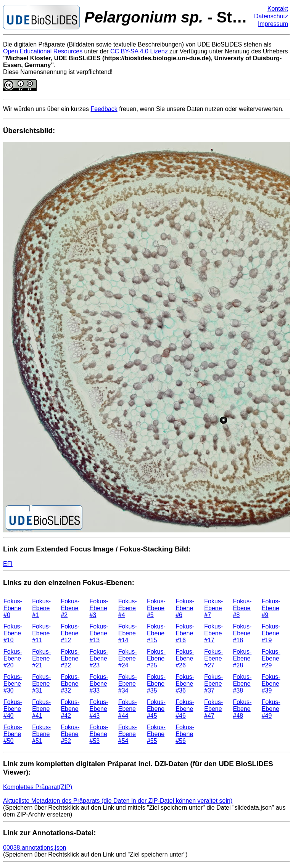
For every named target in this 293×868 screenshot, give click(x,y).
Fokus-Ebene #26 (185, 658)
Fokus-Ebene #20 (13, 658)
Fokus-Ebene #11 (41, 633)
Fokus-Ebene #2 (70, 608)
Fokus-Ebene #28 (242, 658)
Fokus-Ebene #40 (13, 709)
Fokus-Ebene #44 (128, 709)
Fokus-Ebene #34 (128, 684)
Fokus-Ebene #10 (13, 633)
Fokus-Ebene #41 (41, 709)
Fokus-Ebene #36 (185, 684)
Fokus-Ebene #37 (213, 684)
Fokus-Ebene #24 (128, 658)
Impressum (273, 24)
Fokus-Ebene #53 (99, 734)
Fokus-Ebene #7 (213, 608)
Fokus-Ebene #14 (128, 633)
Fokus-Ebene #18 (242, 633)
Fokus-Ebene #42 (70, 709)
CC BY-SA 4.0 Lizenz (139, 51)
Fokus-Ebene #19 (271, 633)
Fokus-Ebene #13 (99, 633)
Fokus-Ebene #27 (213, 658)
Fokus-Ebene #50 (13, 734)
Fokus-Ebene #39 (271, 684)
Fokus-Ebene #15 (156, 633)
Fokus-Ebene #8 (242, 608)
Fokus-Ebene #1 (41, 608)
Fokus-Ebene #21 (41, 658)
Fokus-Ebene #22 (70, 658)
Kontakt (278, 9)
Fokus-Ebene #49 (271, 709)
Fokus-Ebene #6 (185, 608)
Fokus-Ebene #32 (70, 684)
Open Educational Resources (43, 51)
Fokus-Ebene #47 (213, 709)
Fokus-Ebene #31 (41, 684)
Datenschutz (271, 16)
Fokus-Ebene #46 (185, 709)
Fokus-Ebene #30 (13, 684)
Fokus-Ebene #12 (70, 633)
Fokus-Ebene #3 (99, 608)
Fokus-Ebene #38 (242, 684)
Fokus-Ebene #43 (99, 709)
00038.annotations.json (35, 848)
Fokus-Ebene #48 (242, 709)
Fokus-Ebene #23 (99, 658)
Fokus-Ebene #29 (271, 658)
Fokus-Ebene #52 (70, 734)
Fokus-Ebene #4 (128, 608)
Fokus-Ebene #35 (156, 684)
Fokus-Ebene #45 (156, 709)
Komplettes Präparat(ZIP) (38, 787)
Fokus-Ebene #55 (156, 734)
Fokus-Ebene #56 (185, 734)
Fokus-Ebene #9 (271, 608)
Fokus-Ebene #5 (156, 608)
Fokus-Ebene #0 (13, 608)
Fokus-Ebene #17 (213, 633)
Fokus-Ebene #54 (128, 734)
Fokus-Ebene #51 (41, 734)
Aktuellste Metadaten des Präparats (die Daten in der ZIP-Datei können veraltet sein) (118, 801)
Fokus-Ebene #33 (99, 684)
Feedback (104, 109)
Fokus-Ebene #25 (156, 658)
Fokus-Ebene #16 (185, 633)
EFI (8, 564)
